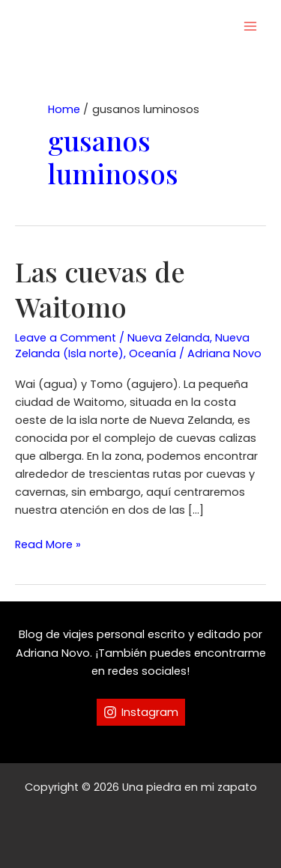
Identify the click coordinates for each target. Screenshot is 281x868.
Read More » (48, 544)
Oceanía (152, 353)
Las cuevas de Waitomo (100, 289)
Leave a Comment (66, 338)
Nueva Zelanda (169, 338)
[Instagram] (141, 712)
